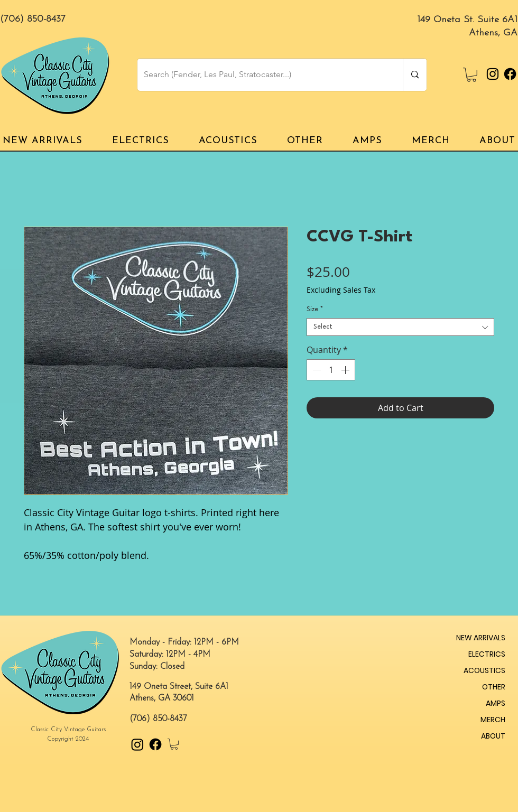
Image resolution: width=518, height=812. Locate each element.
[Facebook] (510, 74)
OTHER (494, 687)
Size (315, 310)
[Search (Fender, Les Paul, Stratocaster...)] (262, 75)
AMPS (496, 703)
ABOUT (493, 736)
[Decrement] (316, 370)
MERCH (493, 720)
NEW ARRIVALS (481, 638)
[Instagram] (493, 74)
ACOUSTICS (484, 670)
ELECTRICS (487, 654)
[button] (471, 75)
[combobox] (400, 327)
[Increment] (346, 370)
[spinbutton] (331, 370)
